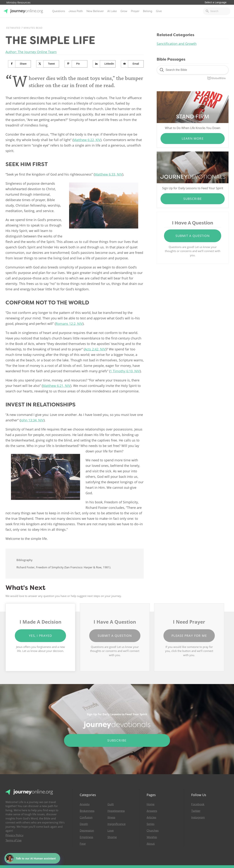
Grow (124, 11)
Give (159, 11)
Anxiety (85, 804)
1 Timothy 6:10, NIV (125, 371)
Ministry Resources (18, 3)
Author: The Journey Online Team (31, 52)
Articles (151, 817)
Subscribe (193, 199)
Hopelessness (116, 811)
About (151, 844)
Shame (112, 837)
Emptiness (86, 837)
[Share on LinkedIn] (104, 64)
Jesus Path (76, 11)
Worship (152, 837)
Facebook (198, 804)
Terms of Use (14, 840)
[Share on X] (48, 64)
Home (151, 804)
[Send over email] (132, 64)
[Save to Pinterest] (76, 64)
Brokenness (87, 811)
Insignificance (117, 824)
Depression (87, 831)
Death (84, 824)
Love (111, 831)
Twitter (196, 811)
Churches (153, 831)
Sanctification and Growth (177, 44)
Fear (83, 844)
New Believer (95, 11)
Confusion (86, 817)
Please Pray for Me (189, 636)
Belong (148, 11)
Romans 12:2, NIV (69, 324)
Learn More (193, 138)
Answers (152, 811)
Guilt (111, 804)
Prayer (135, 11)
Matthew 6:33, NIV (108, 174)
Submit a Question (193, 236)
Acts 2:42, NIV (95, 349)
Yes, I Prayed (40, 636)
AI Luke (112, 11)
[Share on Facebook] (20, 64)
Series (150, 824)
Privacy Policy (14, 835)
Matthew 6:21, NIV (56, 386)
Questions (58, 11)
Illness (111, 817)
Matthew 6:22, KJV (87, 140)
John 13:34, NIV (32, 420)
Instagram (198, 817)
